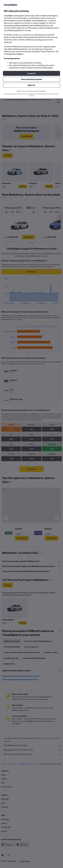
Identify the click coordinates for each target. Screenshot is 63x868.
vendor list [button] (8, 42)
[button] (31, 73)
